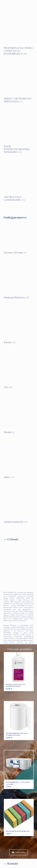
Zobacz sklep (19, 852)
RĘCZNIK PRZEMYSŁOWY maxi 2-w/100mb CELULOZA (17, 734)
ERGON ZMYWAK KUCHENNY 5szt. (18, 831)
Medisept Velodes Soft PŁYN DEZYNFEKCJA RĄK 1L (15, 685)
